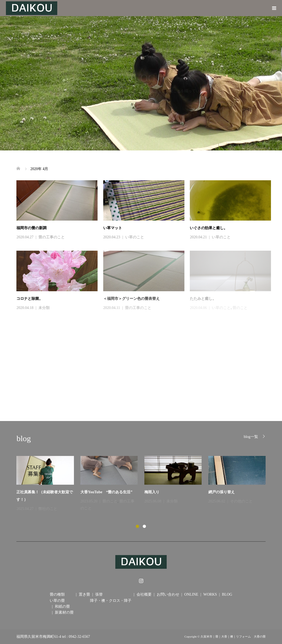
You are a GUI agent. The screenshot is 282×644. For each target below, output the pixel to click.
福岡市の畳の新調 (31, 228)
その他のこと (241, 501)
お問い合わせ (168, 594)
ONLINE (191, 594)
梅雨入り (152, 492)
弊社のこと (48, 509)
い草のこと (135, 237)
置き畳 (84, 594)
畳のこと (110, 501)
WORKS (210, 594)
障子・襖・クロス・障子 (111, 601)
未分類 (44, 308)
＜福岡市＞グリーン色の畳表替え (131, 299)
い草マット (113, 228)
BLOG (227, 594)
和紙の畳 (62, 607)
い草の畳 (57, 601)
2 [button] (144, 526)
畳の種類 (57, 594)
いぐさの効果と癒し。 (209, 228)
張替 (99, 594)
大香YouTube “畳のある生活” (108, 492)
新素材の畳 (64, 612)
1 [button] (137, 526)
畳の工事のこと (52, 237)
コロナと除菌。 (30, 299)
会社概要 (144, 594)
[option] (144, 484)
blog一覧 (251, 437)
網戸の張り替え (222, 492)
